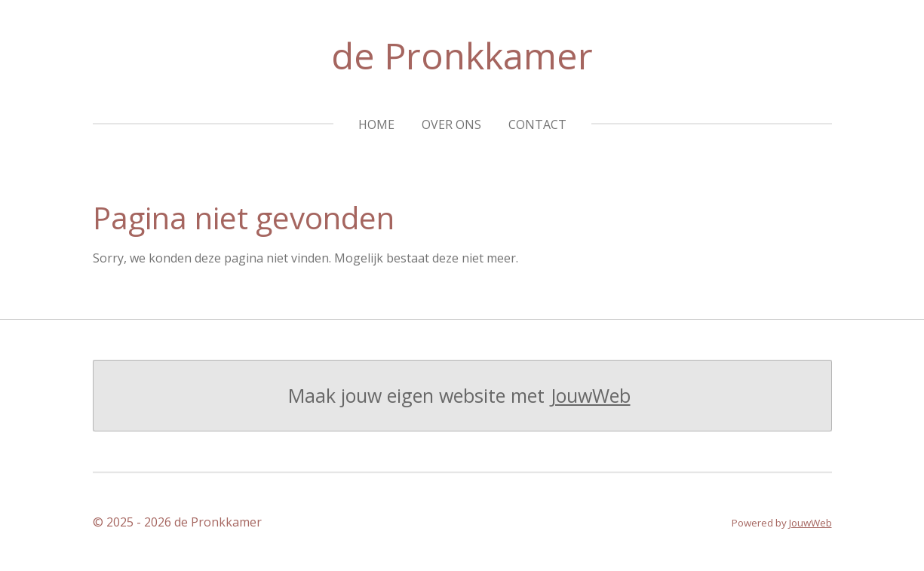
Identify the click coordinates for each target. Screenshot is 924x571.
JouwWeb (591, 396)
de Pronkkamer (462, 55)
